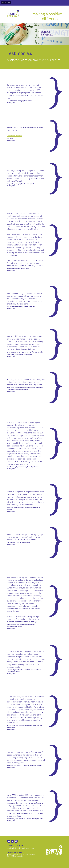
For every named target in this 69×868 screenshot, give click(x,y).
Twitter (12, 841)
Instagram (16, 841)
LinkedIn (9, 841)
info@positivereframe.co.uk (23, 848)
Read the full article (14, 136)
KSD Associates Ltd (17, 856)
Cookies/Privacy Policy (14, 852)
